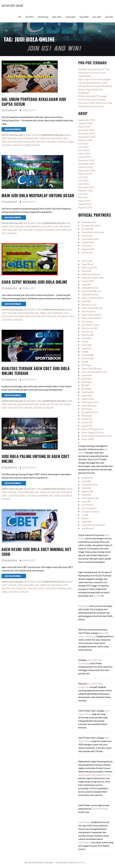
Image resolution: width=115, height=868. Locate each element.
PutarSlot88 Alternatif (93, 232)
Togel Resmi (88, 264)
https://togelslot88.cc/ (93, 298)
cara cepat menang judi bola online (34, 282)
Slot (20, 17)
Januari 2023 (85, 157)
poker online (57, 17)
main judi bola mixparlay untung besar (38, 195)
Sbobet (85, 518)
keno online (97, 17)
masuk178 (87, 426)
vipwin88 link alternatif (93, 525)
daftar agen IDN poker (16, 142)
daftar (51, 492)
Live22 (97, 596)
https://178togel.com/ (93, 429)
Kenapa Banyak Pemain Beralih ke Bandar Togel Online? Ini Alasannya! (95, 89)
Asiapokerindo (89, 222)
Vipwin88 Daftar (90, 485)
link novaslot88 (89, 328)
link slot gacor (89, 311)
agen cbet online (12, 226)
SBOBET (86, 385)
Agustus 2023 (85, 140)
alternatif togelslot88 (92, 278)
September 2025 (87, 120)
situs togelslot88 (90, 498)
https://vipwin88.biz (92, 318)
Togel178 (86, 348)
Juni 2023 (83, 147)
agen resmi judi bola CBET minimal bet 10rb (36, 552)
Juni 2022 (83, 180)
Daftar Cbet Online (12, 5)
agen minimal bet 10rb (31, 138)
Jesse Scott (29, 110)
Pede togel (87, 261)
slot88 (85, 362)
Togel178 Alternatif (92, 368)
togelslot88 (87, 281)
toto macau (87, 321)
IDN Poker (87, 409)
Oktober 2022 (86, 167)
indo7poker (87, 252)
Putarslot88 (88, 335)
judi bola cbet (65, 142)
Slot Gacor (87, 246)
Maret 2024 (84, 127)
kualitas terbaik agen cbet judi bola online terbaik (36, 371)
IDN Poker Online (90, 325)
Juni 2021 (83, 194)
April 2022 (84, 184)
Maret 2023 (84, 154)
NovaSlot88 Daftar (91, 225)
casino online (70, 17)
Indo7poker (87, 236)
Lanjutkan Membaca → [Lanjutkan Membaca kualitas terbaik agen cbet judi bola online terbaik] (14, 395)
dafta (50, 404)
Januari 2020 (85, 204)
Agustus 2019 (85, 207)
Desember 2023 (86, 130)
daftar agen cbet (57, 138)
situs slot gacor (89, 508)
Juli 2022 (83, 177)
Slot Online (30, 17)
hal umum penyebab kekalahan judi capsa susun (34, 102)
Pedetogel (87, 416)
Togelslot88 (88, 242)
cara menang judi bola (39, 226)
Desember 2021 (86, 187)
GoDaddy (81, 862)
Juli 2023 (83, 143)
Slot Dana (86, 365)
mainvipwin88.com (91, 274)
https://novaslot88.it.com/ (95, 372)
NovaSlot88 (88, 229)
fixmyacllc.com (89, 305)
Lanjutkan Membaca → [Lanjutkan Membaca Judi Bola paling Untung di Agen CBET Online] (14, 483)
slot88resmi (88, 528)
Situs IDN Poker (100, 809)
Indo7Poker (87, 505)
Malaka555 (87, 478)
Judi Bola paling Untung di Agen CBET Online (35, 459)
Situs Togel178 (89, 267)
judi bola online (12, 145)
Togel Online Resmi (91, 315)
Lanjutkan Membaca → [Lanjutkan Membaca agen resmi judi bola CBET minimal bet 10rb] (14, 576)
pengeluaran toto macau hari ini (94, 775)
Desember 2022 (86, 160)
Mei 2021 (83, 197)
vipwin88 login (89, 405)
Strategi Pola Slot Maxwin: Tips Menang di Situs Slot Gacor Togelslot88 (94, 73)
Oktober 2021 (86, 191)
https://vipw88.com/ (92, 291)
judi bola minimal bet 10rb (50, 230)
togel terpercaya (90, 402)
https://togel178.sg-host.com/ (97, 436)
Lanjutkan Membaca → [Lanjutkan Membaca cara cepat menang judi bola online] (14, 304)
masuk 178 (87, 419)
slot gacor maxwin (91, 511)
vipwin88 (86, 284)
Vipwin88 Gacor (90, 412)
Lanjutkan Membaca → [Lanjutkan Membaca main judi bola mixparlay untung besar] (14, 217)
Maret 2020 (84, 201)
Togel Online (84, 17)
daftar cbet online (43, 142)
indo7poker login (90, 239)
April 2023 (84, 150)
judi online (109, 17)
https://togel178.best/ (93, 432)
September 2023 (87, 137)
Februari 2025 (86, 123)
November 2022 (87, 164)
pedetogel (87, 375)
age (68, 223)
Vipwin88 (86, 271)
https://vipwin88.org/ (92, 308)
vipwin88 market (90, 288)
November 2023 (87, 133)
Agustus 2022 (85, 174)
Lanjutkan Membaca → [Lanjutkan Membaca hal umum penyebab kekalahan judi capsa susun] (14, 129)
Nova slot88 (88, 439)
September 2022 (87, 170)
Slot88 (85, 342)
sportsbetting (43, 17)
